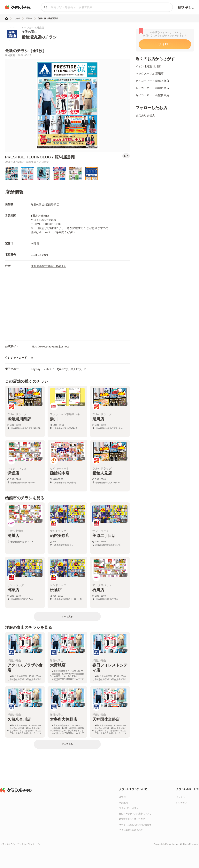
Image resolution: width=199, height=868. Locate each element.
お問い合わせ (186, 7)
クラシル (180, 797)
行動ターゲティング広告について (135, 814)
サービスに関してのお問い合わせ (135, 825)
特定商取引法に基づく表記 (132, 819)
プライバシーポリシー (130, 808)
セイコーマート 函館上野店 (152, 81)
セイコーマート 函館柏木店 (152, 95)
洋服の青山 (30, 32)
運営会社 (123, 797)
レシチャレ (182, 803)
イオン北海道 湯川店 (148, 66)
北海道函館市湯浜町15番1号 (48, 266)
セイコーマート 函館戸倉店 (152, 88)
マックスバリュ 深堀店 (150, 74)
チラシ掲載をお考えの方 (131, 830)
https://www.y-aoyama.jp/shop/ (50, 346)
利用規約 (123, 803)
